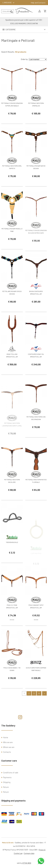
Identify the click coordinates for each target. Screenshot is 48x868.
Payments (7, 777)
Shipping (7, 782)
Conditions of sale (11, 773)
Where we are (9, 747)
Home (6, 737)
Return (6, 787)
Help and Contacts (38, 3)
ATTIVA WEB (27, 863)
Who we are (8, 742)
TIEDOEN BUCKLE (12, 549)
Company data (29, 853)
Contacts (7, 752)
